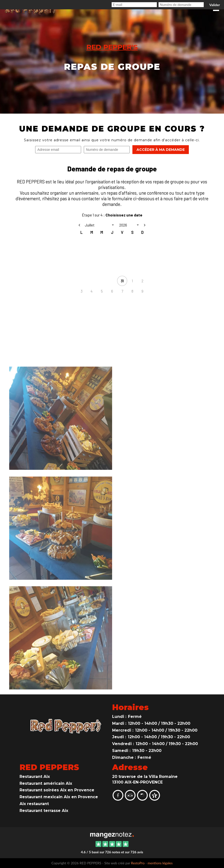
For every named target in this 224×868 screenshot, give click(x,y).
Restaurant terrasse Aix (44, 811)
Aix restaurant (34, 804)
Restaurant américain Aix (46, 783)
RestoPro (138, 863)
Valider (215, 5)
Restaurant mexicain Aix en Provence (59, 797)
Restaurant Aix (35, 777)
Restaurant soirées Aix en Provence (57, 790)
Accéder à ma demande (161, 150)
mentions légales (160, 863)
